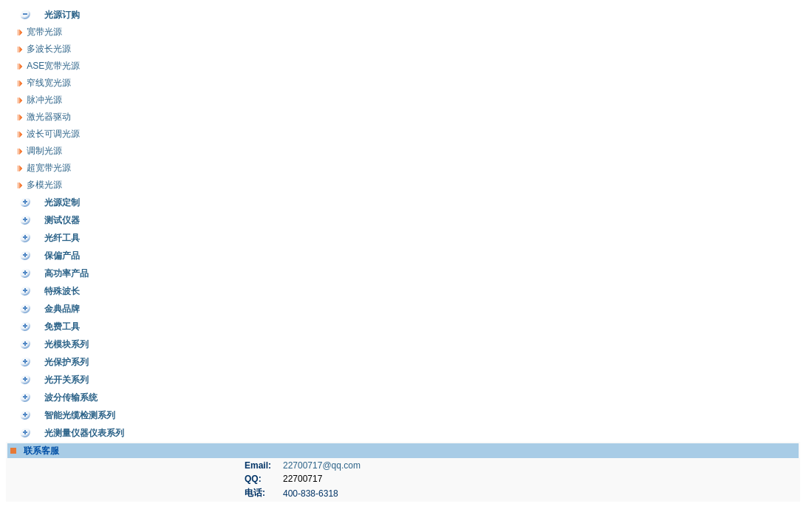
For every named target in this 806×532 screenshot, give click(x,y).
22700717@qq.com (322, 465)
